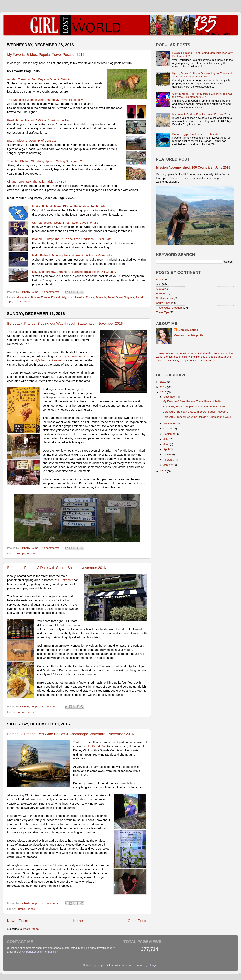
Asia (27, 297)
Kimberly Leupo (188, 330)
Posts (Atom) (31, 929)
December (170, 397)
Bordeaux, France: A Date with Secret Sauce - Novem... (196, 412)
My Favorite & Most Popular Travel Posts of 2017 (201, 114)
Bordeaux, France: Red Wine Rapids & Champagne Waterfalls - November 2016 (71, 734)
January (169, 465)
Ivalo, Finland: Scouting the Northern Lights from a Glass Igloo (73, 255)
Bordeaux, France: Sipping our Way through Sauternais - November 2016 (65, 324)
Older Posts (137, 921)
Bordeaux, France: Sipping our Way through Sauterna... (196, 406)
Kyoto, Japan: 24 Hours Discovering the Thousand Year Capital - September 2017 (202, 75)
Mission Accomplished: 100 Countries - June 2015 (193, 168)
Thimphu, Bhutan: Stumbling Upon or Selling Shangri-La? (44, 161)
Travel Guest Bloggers (121, 297)
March (167, 455)
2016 (164, 392)
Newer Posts (17, 921)
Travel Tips (163, 312)
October (169, 429)
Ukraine (28, 302)
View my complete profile (189, 335)
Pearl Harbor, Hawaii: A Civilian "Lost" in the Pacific (40, 120)
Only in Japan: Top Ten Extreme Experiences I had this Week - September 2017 (202, 95)
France (31, 553)
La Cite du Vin (97, 746)
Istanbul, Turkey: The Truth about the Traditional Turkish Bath (72, 239)
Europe (45, 297)
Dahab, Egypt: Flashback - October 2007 (196, 134)
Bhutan (35, 297)
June (167, 444)
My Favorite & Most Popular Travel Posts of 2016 (46, 55)
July (166, 439)
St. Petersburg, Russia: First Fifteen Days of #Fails (65, 223)
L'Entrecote (66, 580)
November (170, 423)
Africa (20, 297)
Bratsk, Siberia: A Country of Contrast (31, 141)
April (166, 449)
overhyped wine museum (74, 356)
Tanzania (101, 297)
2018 (164, 382)
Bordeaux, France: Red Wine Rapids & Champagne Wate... (198, 417)
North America (76, 297)
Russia (90, 297)
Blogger (153, 965)
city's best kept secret (48, 360)
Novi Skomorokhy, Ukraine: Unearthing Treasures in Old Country (74, 272)
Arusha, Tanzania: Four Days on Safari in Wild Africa (41, 79)
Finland (56, 297)
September (170, 434)
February (169, 460)
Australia (161, 289)
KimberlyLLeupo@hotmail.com (40, 952)
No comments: (51, 292)
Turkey (17, 302)
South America (165, 303)
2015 (164, 471)
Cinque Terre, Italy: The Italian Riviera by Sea (37, 182)
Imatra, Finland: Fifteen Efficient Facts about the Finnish (69, 206)
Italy (64, 297)
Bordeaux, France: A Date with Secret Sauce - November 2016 (56, 568)
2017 (164, 387)
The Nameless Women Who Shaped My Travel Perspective (46, 100)
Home (78, 921)
